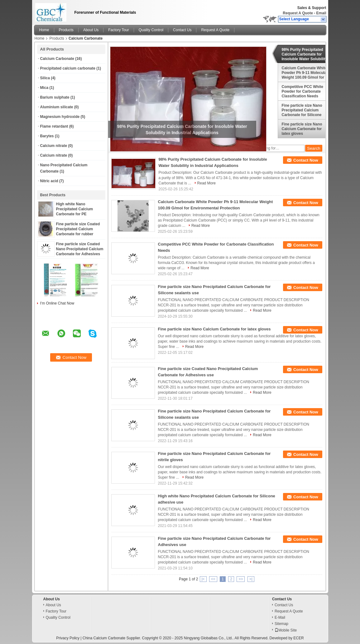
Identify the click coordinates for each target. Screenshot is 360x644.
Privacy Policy (68, 638)
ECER (298, 638)
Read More (206, 183)
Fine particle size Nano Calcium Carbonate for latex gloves (302, 129)
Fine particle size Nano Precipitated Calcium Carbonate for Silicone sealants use (302, 110)
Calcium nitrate (54, 146)
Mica (44, 88)
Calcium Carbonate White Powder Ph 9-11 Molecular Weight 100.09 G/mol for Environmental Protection (305, 73)
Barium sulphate (55, 97)
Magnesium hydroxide (60, 117)
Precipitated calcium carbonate (68, 68)
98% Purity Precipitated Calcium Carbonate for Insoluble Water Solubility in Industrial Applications (305, 54)
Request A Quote (298, 13)
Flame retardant (54, 126)
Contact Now (306, 160)
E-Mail (280, 617)
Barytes (47, 136)
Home (44, 30)
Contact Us (182, 30)
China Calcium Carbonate (104, 638)
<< (213, 579)
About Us (91, 30)
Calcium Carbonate (57, 59)
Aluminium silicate (57, 107)
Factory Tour (118, 30)
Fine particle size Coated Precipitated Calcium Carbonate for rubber (78, 229)
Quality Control (151, 30)
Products (66, 30)
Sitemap (281, 624)
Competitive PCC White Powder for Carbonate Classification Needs (302, 91)
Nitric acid (49, 181)
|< (203, 579)
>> (241, 579)
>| (251, 579)
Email (321, 13)
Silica (45, 78)
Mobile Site (286, 630)
